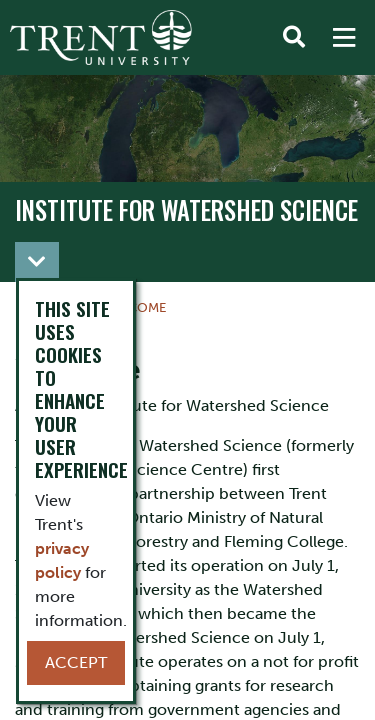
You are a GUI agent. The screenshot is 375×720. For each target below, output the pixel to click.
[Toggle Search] (294, 38)
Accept (76, 662)
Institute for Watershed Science (186, 210)
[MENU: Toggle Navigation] (344, 38)
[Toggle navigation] (37, 262)
